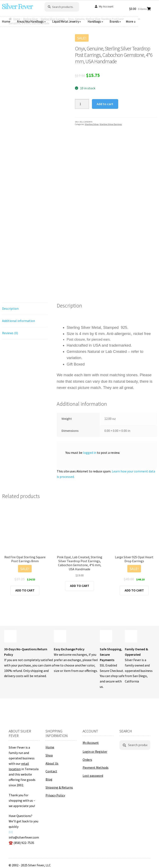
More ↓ (131, 21)
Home (50, 747)
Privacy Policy (55, 795)
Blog (49, 779)
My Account (106, 6)
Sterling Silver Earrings (111, 124)
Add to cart (105, 104)
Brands (114, 21)
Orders (87, 760)
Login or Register (95, 751)
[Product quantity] (82, 104)
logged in (90, 453)
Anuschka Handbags (30, 21)
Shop (49, 755)
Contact (51, 771)
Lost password (93, 776)
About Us (52, 763)
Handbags (94, 21)
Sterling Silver (92, 124)
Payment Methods (96, 767)
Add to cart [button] (25, 590)
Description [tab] (10, 308)
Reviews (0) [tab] (10, 333)
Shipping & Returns (59, 787)
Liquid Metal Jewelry (66, 21)
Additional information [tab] (19, 321)
